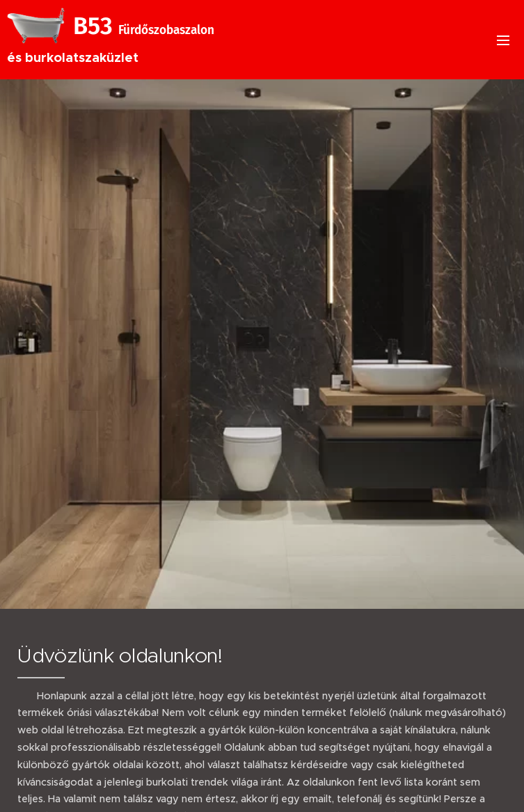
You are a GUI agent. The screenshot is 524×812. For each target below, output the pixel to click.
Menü (503, 40)
